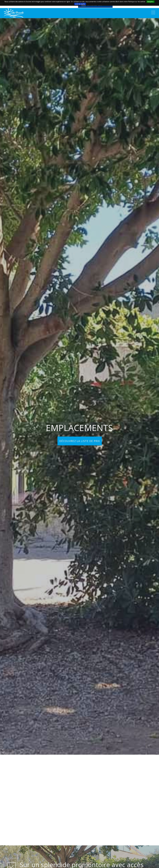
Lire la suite (80, 4)
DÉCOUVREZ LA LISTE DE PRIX (80, 441)
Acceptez (150, 2)
